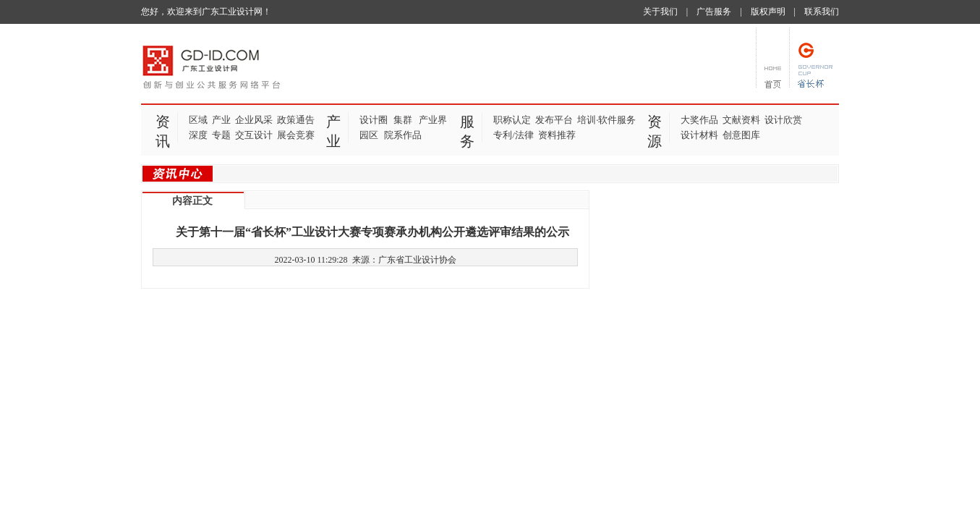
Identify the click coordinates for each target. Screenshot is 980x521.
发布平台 (554, 120)
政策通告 (296, 120)
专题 (221, 135)
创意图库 (741, 135)
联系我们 (822, 12)
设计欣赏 (783, 120)
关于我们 (660, 12)
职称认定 (512, 120)
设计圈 (374, 120)
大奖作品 (699, 120)
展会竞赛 (296, 135)
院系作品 (403, 135)
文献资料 (741, 120)
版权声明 (768, 12)
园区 (369, 135)
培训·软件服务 (606, 120)
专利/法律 (514, 135)
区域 (198, 120)
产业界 (433, 120)
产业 (221, 120)
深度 (198, 135)
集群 (403, 120)
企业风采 (254, 120)
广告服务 (714, 12)
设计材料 (699, 135)
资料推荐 (557, 135)
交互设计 (254, 135)
